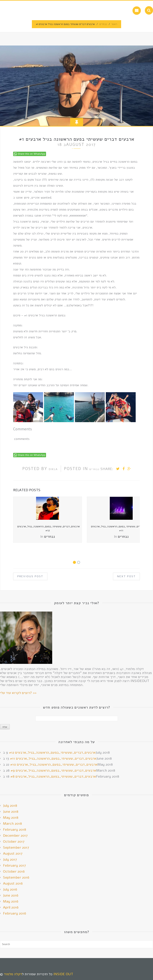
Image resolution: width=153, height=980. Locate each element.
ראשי (114, 24)
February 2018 (15, 830)
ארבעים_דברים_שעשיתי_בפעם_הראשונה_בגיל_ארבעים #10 (54, 764)
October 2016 (14, 871)
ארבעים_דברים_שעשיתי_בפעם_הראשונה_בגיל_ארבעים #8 (53, 776)
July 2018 (10, 806)
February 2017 (14, 865)
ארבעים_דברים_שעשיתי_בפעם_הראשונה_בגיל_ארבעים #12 (49, 528)
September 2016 (16, 877)
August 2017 (13, 853)
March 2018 (12, 824)
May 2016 (11, 901)
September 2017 (16, 847)
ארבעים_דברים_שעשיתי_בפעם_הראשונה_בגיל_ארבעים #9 (53, 770)
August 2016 (13, 883)
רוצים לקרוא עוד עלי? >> (18, 693)
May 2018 (11, 818)
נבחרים (103, 24)
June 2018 (11, 812)
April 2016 (11, 907)
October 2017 (14, 841)
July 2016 (10, 889)
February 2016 (15, 913)
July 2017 (10, 859)
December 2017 (15, 835)
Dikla (53, 469)
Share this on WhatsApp (31, 154)
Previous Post (30, 576)
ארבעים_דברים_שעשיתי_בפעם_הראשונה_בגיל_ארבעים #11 (53, 758)
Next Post (126, 576)
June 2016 (11, 895)
